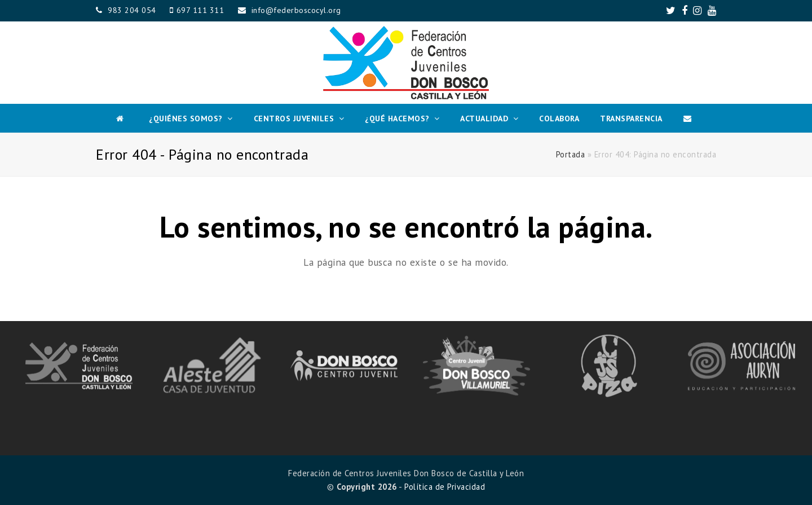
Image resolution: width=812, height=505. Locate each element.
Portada (571, 154)
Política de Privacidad (445, 487)
